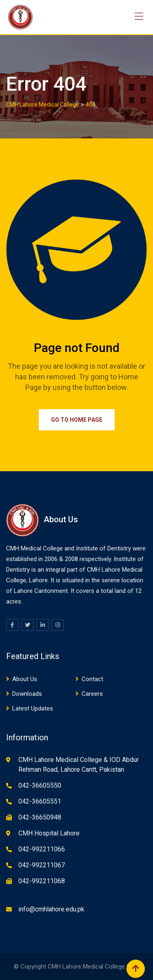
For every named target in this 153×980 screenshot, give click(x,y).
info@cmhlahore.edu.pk (51, 909)
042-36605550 (40, 785)
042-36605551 (40, 801)
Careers (92, 694)
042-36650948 (40, 817)
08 (75, 559)
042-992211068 (42, 881)
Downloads (27, 694)
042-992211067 (42, 865)
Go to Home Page (77, 420)
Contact (92, 679)
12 (138, 591)
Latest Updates (33, 708)
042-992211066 (42, 849)
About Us (25, 679)
